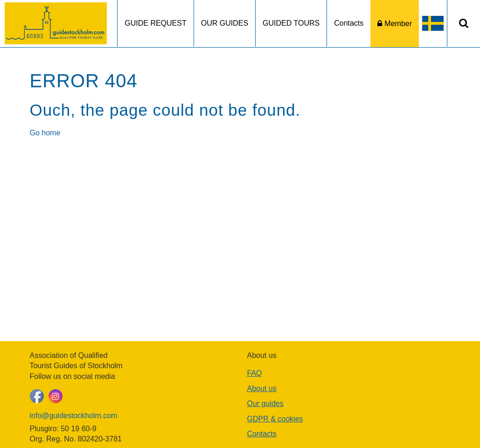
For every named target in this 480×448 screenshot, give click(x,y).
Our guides (265, 403)
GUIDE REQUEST (155, 23)
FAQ (255, 373)
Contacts (349, 23)
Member (398, 24)
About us (262, 388)
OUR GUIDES (225, 23)
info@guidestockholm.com (74, 416)
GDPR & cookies (275, 419)
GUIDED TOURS (291, 23)
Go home (45, 133)
